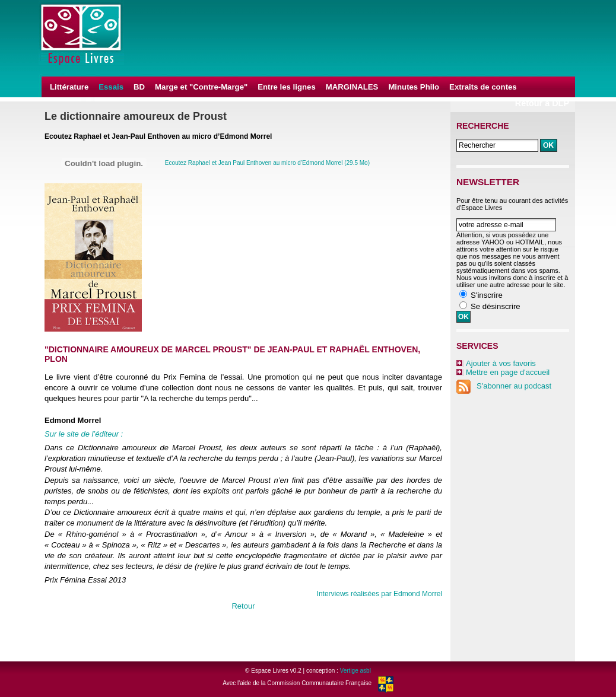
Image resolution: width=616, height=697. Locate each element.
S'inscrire (487, 295)
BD (139, 87)
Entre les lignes (286, 87)
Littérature (69, 87)
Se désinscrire (496, 306)
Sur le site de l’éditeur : (84, 434)
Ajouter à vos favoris (501, 363)
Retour (243, 606)
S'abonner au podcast (504, 386)
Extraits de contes (483, 87)
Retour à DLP (542, 103)
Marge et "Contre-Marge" (201, 87)
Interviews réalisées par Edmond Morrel (380, 594)
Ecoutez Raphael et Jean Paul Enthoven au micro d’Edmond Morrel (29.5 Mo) (267, 163)
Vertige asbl (355, 671)
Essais (111, 87)
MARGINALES (352, 87)
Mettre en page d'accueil (508, 372)
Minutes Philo (414, 87)
